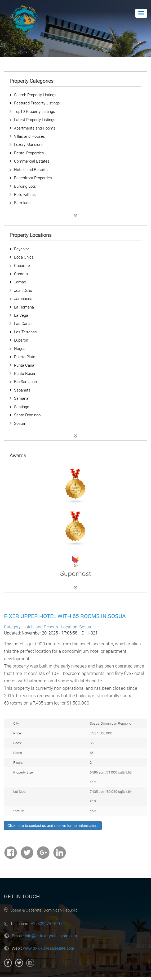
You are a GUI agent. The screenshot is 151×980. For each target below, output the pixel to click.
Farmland (22, 203)
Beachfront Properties (33, 178)
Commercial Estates (32, 161)
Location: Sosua (76, 627)
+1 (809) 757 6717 (47, 923)
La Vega (21, 315)
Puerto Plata (25, 357)
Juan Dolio (23, 290)
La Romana (24, 307)
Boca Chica (24, 257)
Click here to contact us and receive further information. (53, 826)
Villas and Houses (30, 136)
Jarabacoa (23, 298)
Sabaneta (22, 390)
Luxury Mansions (29, 144)
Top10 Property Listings (35, 111)
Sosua (19, 423)
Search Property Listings (35, 95)
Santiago (22, 407)
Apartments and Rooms (35, 128)
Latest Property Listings (35, 119)
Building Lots (25, 186)
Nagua (20, 348)
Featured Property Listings (37, 103)
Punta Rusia (25, 373)
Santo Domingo (27, 415)
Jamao (20, 282)
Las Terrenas (25, 332)
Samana (21, 398)
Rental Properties (29, 153)
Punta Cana (24, 365)
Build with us (25, 194)
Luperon (21, 340)
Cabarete (22, 265)
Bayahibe (22, 249)
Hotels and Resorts (31, 169)
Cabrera (21, 274)
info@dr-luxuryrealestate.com (51, 936)
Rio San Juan (25, 381)
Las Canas (23, 323)
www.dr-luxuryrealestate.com (49, 948)
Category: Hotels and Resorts (31, 627)
